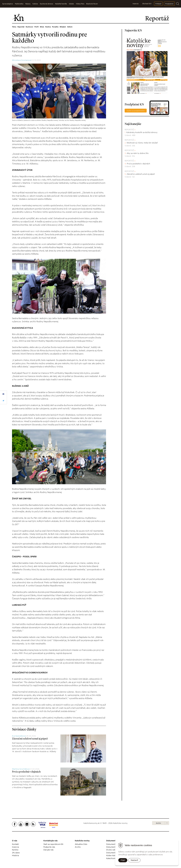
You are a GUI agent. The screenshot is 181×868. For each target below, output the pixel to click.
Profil (37, 27)
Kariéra (15, 850)
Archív (158, 823)
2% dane (16, 853)
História (15, 855)
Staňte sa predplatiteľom (136, 111)
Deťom (70, 27)
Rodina (48, 27)
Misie (42, 27)
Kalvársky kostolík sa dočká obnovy (142, 132)
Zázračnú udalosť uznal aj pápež (30, 739)
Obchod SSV (147, 4)
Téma (14, 27)
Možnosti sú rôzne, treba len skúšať (142, 143)
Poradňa (55, 27)
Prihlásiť (158, 4)
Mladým (63, 27)
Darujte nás (48, 850)
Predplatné (169, 4)
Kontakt (15, 844)
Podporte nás (49, 847)
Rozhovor (29, 27)
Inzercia (136, 4)
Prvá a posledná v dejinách (26, 772)
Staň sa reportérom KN (53, 844)
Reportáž (21, 27)
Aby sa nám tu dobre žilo (138, 153)
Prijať (123, 860)
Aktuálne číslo (81, 844)
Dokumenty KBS (113, 853)
